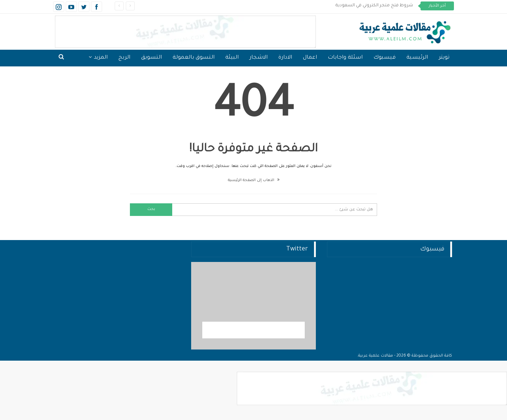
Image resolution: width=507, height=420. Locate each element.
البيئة (232, 58)
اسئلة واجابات (345, 58)
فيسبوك (385, 58)
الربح (124, 58)
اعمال (310, 58)
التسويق (151, 58)
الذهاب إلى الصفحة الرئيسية (254, 181)
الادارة (285, 58)
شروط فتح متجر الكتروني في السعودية (374, 6)
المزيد (101, 58)
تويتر (444, 58)
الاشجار (259, 58)
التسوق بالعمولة (194, 58)
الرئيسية (417, 58)
